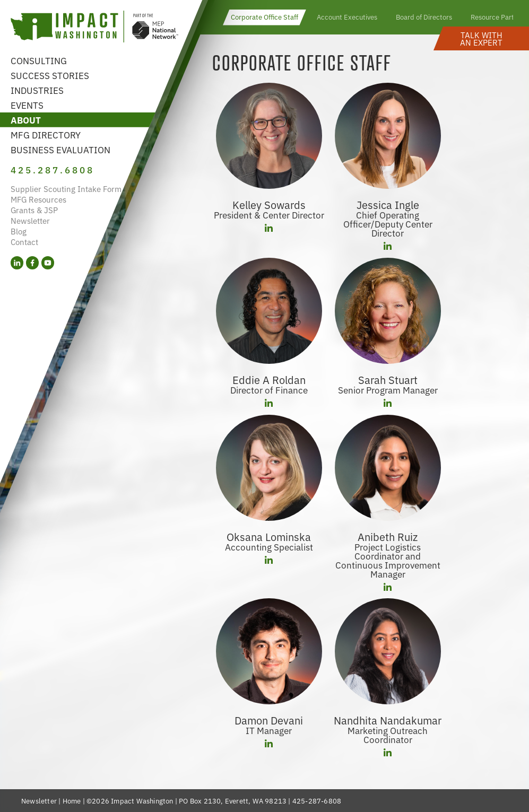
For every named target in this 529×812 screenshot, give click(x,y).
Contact (24, 242)
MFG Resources (38, 199)
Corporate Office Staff (264, 17)
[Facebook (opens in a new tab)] (32, 263)
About (26, 120)
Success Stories (50, 75)
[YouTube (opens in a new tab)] (48, 263)
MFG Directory (46, 134)
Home (72, 801)
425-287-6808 (317, 801)
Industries (37, 90)
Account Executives (347, 17)
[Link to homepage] (94, 28)
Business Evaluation (60, 149)
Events (27, 105)
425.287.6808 (53, 169)
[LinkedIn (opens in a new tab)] (17, 263)
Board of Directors (424, 17)
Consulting (39, 60)
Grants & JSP (34, 210)
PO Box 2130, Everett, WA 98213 (233, 801)
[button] (481, 38)
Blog (19, 231)
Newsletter (30, 220)
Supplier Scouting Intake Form (66, 189)
